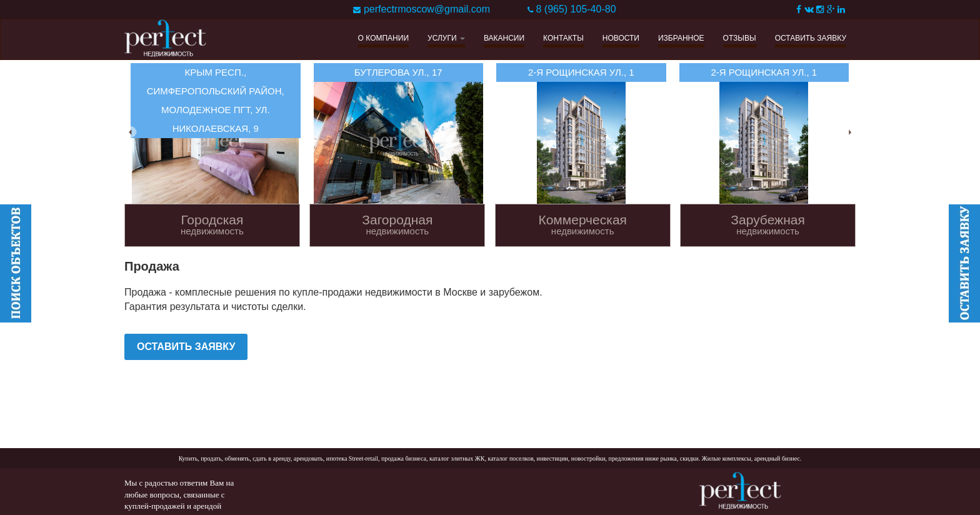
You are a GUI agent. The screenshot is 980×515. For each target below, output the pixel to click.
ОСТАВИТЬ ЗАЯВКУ (811, 38)
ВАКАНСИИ (504, 38)
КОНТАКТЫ (563, 38)
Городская (212, 225)
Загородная (397, 225)
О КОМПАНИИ (383, 38)
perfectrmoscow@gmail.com (427, 9)
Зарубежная (768, 225)
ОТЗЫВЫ (740, 38)
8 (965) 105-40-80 (576, 9)
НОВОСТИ (621, 38)
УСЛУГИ (446, 38)
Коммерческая (583, 225)
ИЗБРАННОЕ (681, 38)
